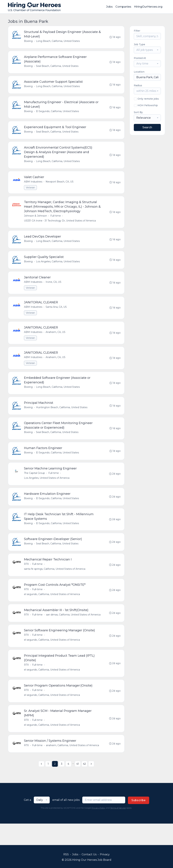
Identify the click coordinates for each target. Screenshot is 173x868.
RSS (66, 854)
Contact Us (89, 854)
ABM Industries (33, 186)
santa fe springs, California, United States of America (55, 585)
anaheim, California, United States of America (73, 766)
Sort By (138, 112)
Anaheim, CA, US (56, 341)
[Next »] (91, 785)
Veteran (31, 192)
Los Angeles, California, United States (58, 268)
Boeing (29, 41)
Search (147, 127)
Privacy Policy (98, 829)
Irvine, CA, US (54, 289)
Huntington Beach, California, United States (62, 418)
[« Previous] (41, 785)
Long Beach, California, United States (58, 41)
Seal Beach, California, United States (58, 67)
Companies (123, 7)
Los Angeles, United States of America (47, 491)
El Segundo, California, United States (58, 114)
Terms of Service (118, 829)
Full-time (56, 221)
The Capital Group (35, 486)
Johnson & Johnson (36, 221)
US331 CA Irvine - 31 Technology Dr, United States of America (60, 226)
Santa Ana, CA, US (57, 315)
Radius (138, 85)
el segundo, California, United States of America (52, 611)
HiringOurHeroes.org (148, 7)
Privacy (105, 854)
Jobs (109, 7)
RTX (27, 580)
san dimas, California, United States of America (74, 632)
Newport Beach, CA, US (60, 186)
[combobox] (147, 50)
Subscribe (139, 822)
